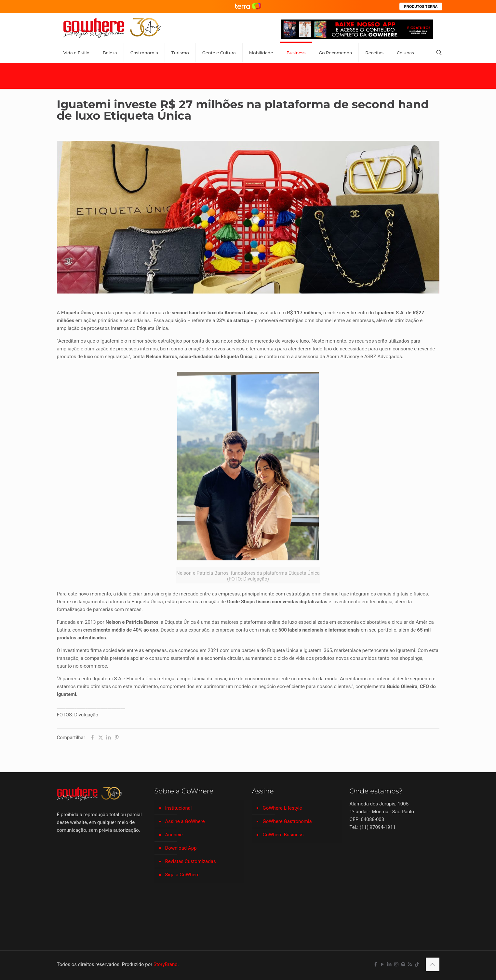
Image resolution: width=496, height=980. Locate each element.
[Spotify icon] (403, 964)
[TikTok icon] (417, 964)
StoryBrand (166, 964)
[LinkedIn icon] (389, 964)
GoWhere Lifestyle (282, 808)
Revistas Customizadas (191, 861)
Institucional (179, 808)
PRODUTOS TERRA (421, 7)
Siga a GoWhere (182, 875)
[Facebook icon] (376, 964)
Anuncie (174, 835)
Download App (181, 848)
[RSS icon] (410, 964)
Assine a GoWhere (185, 821)
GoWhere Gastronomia (287, 821)
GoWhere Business (283, 835)
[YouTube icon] (383, 964)
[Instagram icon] (396, 964)
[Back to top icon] (433, 964)
